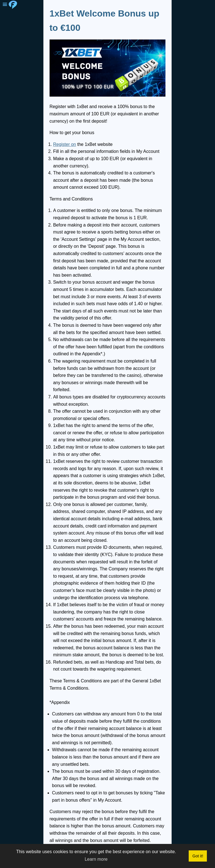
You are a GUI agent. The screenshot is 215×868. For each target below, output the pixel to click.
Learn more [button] (96, 859)
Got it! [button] (198, 856)
